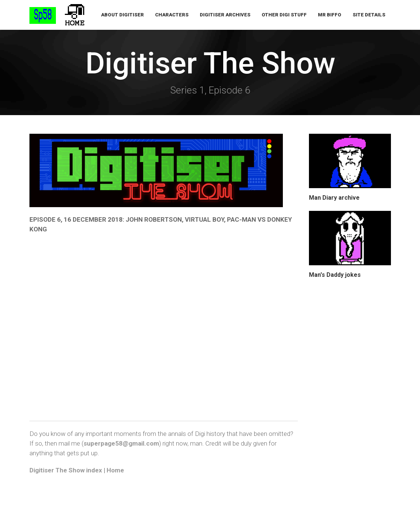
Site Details (369, 15)
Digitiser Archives (225, 15)
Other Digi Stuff (284, 15)
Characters (172, 15)
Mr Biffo (330, 15)
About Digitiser (122, 15)
